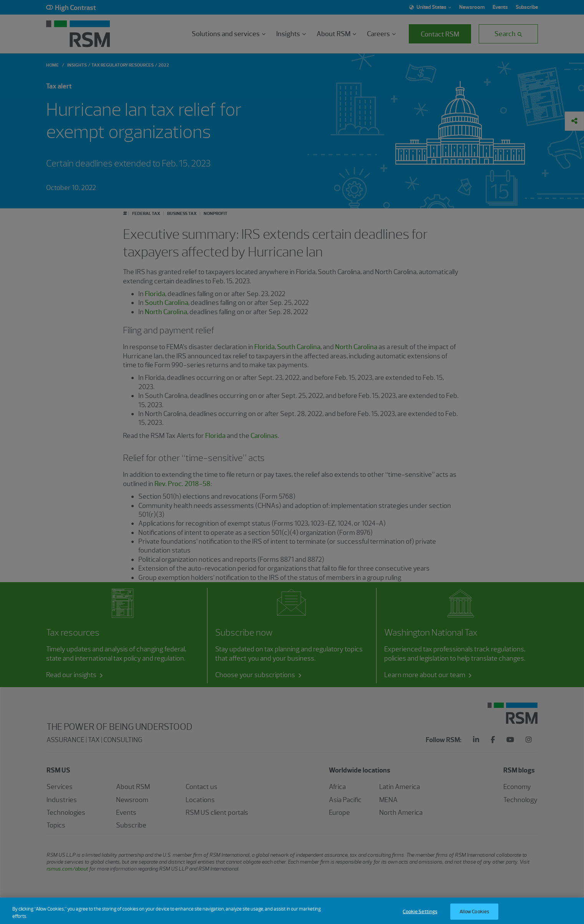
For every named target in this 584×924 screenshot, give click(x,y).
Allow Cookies (474, 915)
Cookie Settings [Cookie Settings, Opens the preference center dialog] (420, 915)
